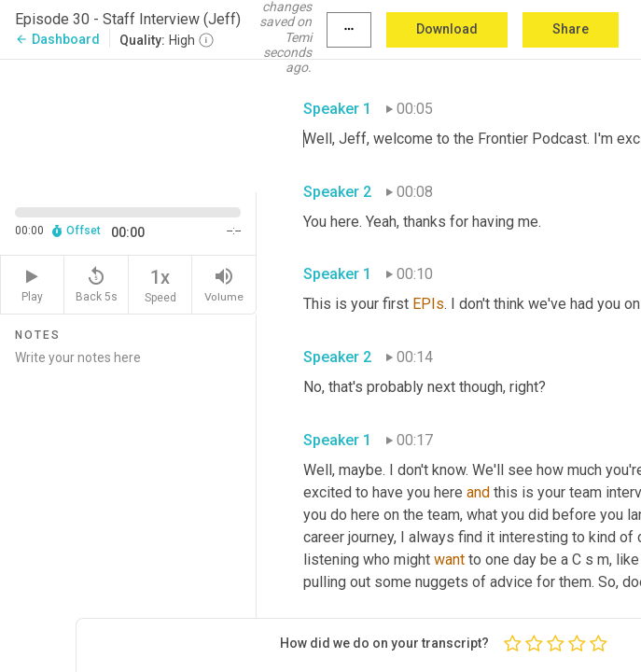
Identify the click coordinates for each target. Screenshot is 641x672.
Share (571, 29)
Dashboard (57, 39)
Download (447, 29)
